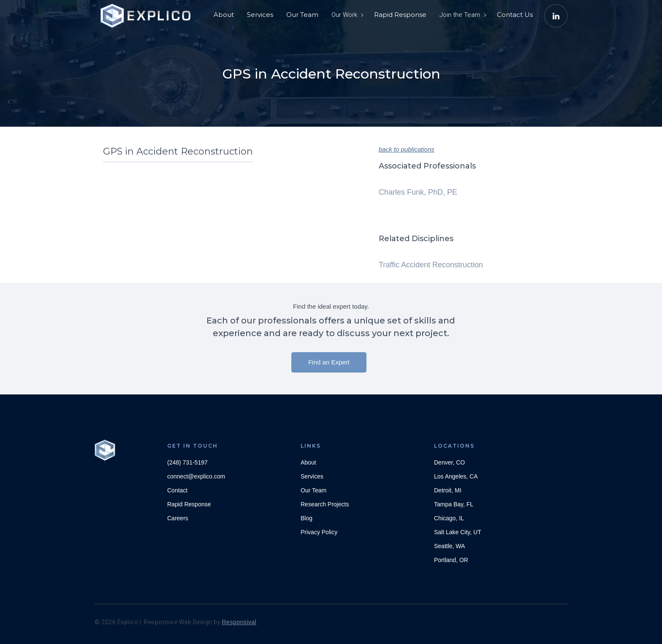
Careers (178, 518)
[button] (347, 15)
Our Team (302, 15)
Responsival (239, 622)
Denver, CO (449, 462)
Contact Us (515, 15)
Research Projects (325, 504)
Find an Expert (329, 366)
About (224, 15)
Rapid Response (400, 15)
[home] (147, 13)
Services (260, 15)
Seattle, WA (449, 546)
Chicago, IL (449, 518)
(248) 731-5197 (187, 462)
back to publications (407, 149)
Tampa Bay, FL (454, 504)
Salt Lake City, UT (458, 532)
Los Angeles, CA (456, 476)
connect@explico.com (196, 476)
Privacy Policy (319, 532)
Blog (307, 518)
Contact (177, 490)
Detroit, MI (448, 490)
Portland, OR (451, 560)
